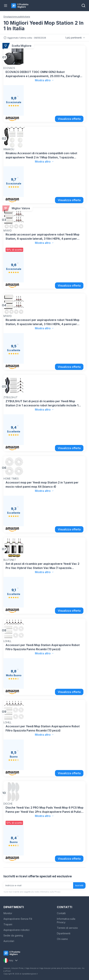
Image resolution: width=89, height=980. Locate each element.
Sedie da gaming (13, 935)
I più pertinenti (75, 38)
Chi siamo (62, 939)
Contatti (61, 913)
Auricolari (9, 941)
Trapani (8, 924)
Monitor (8, 913)
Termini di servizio (67, 928)
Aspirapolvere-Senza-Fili (18, 919)
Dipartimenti (64, 933)
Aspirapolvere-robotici (16, 930)
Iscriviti (79, 885)
